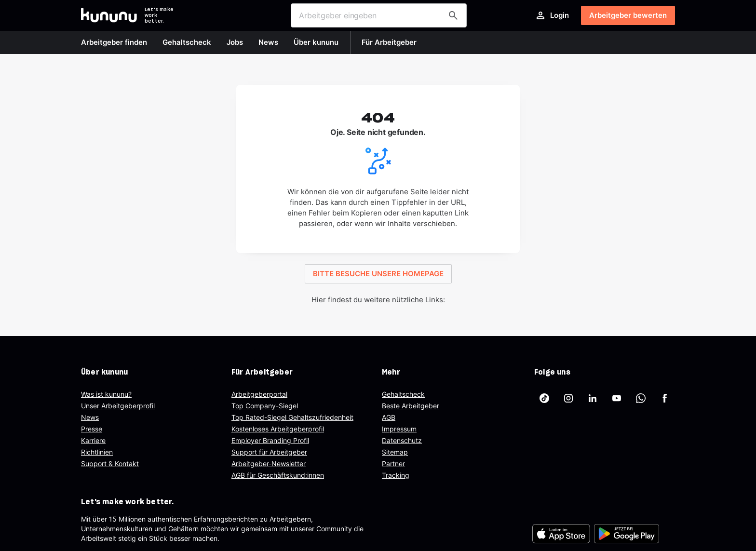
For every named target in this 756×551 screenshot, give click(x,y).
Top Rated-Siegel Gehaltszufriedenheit (292, 417)
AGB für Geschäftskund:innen (278, 475)
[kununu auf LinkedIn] (593, 398)
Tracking (396, 475)
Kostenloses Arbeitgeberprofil (278, 429)
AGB (389, 417)
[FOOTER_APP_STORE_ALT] (561, 534)
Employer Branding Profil (270, 440)
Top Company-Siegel (265, 406)
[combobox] (379, 15)
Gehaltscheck (403, 394)
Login (552, 15)
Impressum (399, 429)
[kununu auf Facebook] (665, 398)
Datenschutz (402, 440)
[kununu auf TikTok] (544, 398)
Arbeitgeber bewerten (628, 15)
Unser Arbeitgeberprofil (118, 406)
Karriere (93, 440)
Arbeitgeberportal (259, 394)
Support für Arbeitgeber (269, 452)
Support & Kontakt (110, 464)
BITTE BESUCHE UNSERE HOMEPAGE (378, 274)
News (90, 417)
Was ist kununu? (106, 394)
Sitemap (395, 452)
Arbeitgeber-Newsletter (269, 464)
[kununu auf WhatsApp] (641, 398)
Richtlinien (97, 452)
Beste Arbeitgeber (411, 406)
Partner (393, 464)
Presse (92, 429)
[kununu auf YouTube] (617, 398)
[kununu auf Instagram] (568, 398)
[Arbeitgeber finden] (453, 15)
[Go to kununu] (109, 15)
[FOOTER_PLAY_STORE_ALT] (627, 534)
